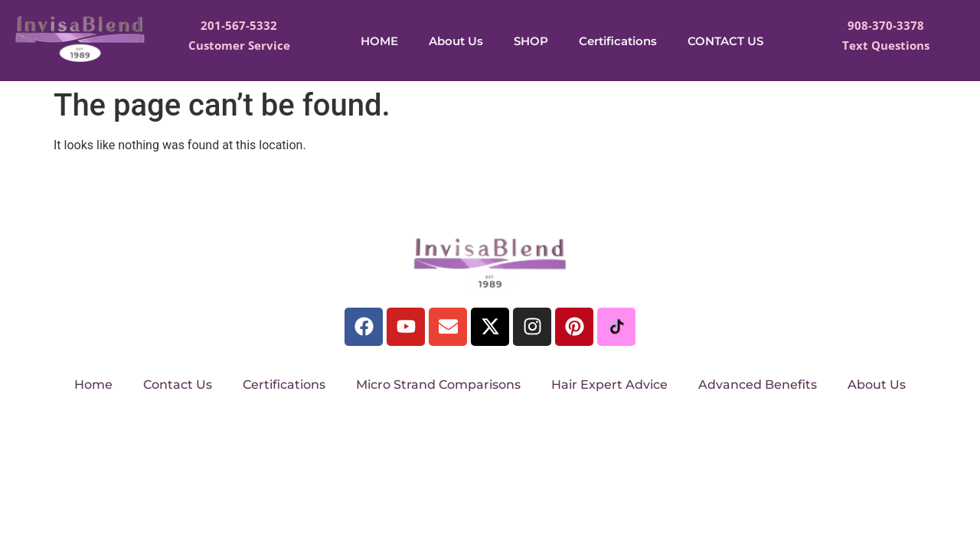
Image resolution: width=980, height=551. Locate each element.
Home (93, 385)
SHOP (531, 41)
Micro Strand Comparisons (438, 385)
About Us (456, 41)
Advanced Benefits (758, 385)
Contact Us (178, 385)
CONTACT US (725, 41)
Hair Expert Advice (609, 385)
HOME (379, 41)
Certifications (618, 41)
